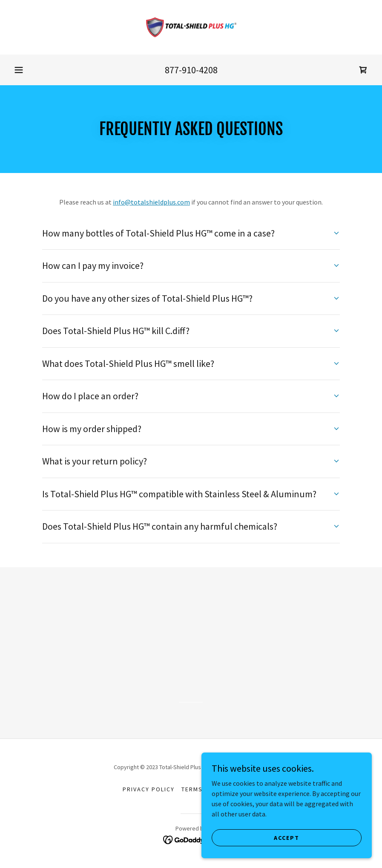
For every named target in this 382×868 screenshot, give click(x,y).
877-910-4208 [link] (191, 70)
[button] (19, 70)
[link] (191, 27)
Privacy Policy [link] (149, 789)
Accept (287, 837)
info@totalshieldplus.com (151, 202)
